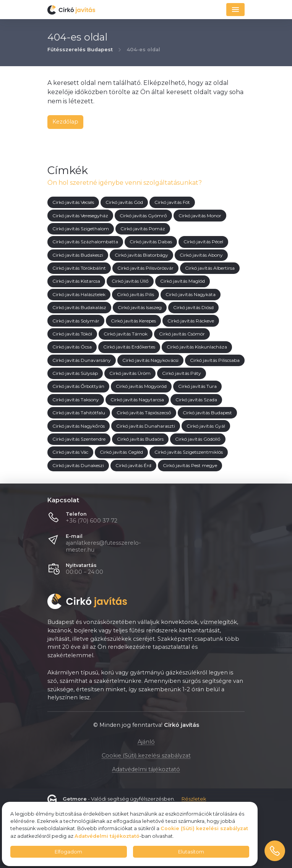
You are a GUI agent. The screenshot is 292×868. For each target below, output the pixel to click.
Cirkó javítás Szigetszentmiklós (189, 452)
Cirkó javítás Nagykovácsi (150, 360)
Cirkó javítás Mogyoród (141, 387)
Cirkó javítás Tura (197, 387)
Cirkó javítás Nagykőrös (79, 426)
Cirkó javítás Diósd (193, 308)
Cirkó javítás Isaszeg (140, 308)
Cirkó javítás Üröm (130, 374)
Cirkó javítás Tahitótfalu (79, 413)
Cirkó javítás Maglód (182, 281)
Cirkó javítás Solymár (76, 321)
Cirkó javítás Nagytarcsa (137, 400)
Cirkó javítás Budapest (207, 413)
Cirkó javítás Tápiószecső (144, 413)
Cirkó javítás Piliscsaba (215, 360)
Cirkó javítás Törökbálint (79, 268)
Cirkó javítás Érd (133, 465)
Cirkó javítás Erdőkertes (129, 347)
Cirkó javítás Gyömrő (143, 216)
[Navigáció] (235, 10)
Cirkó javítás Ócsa (72, 347)
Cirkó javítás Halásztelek (79, 294)
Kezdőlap (65, 122)
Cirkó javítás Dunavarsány (82, 360)
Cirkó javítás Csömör (182, 334)
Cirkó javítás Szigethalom (81, 229)
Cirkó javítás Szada (196, 400)
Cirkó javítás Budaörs (140, 439)
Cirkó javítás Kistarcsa (76, 281)
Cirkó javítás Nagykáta (191, 294)
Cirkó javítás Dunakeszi (78, 465)
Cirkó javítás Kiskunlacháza (197, 347)
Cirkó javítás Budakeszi (78, 255)
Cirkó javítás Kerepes (133, 321)
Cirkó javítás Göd (124, 203)
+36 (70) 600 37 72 (92, 521)
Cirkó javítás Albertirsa (210, 268)
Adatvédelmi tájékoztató (146, 769)
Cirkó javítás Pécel (203, 242)
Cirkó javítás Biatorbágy (141, 255)
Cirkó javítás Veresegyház (80, 216)
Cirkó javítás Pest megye (190, 465)
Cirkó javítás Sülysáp (75, 374)
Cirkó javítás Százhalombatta (85, 242)
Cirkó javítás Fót (172, 203)
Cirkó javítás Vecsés (73, 203)
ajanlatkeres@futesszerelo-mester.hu (103, 546)
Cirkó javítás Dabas (151, 242)
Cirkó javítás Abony (201, 255)
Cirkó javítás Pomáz (143, 229)
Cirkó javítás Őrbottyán (78, 387)
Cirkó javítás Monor (200, 216)
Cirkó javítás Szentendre (79, 439)
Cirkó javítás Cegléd (121, 452)
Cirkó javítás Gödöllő (198, 439)
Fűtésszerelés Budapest (80, 50)
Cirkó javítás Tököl (72, 334)
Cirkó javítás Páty (182, 374)
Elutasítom (191, 852)
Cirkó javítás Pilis (135, 294)
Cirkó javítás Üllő (130, 281)
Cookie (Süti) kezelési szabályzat (146, 756)
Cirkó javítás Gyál (206, 426)
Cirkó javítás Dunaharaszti (146, 426)
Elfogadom (68, 852)
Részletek (194, 799)
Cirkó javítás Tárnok (126, 334)
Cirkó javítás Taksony (76, 400)
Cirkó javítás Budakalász (79, 308)
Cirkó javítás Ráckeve (191, 321)
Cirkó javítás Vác (70, 452)
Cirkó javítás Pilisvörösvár (145, 268)
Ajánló (146, 742)
